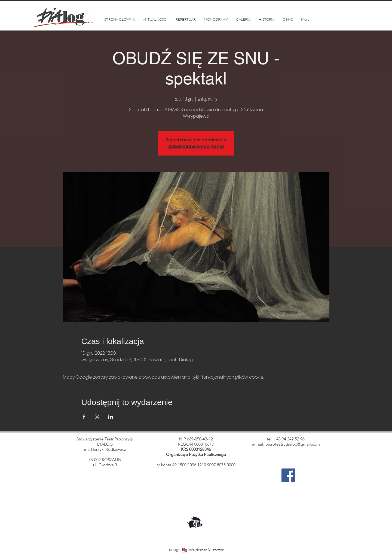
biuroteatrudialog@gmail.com (293, 444)
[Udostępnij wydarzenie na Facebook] (84, 417)
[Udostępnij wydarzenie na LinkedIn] (111, 417)
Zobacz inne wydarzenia (196, 146)
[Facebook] (288, 475)
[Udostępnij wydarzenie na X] (97, 417)
